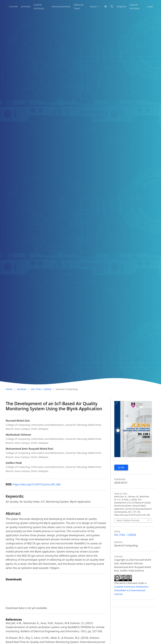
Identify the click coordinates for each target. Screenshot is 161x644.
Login (150, 6)
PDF (122, 468)
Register (122, 6)
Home (9, 389)
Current (13, 6)
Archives (26, 6)
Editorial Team (79, 6)
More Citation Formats (128, 520)
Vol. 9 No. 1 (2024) (41, 389)
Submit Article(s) (39, 6)
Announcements (61, 6)
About (94, 6)
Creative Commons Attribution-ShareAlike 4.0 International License (132, 590)
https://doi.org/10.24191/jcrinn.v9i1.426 (37, 484)
